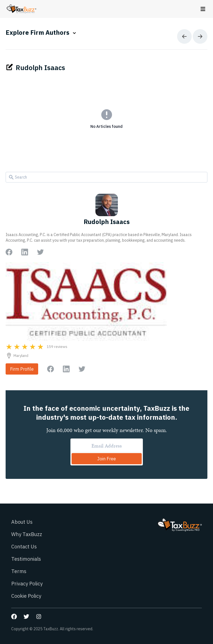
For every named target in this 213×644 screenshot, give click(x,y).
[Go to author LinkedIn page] (25, 252)
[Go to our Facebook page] (14, 617)
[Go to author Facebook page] (9, 252)
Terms (19, 571)
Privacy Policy (27, 584)
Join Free (106, 459)
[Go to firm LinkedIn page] (66, 369)
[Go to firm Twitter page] (82, 369)
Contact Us (24, 547)
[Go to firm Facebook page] (51, 369)
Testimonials (26, 559)
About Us (22, 522)
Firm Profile (22, 369)
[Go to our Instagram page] (39, 617)
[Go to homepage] (21, 9)
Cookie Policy (26, 596)
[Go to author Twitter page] (40, 252)
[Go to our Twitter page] (26, 617)
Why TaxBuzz (27, 534)
